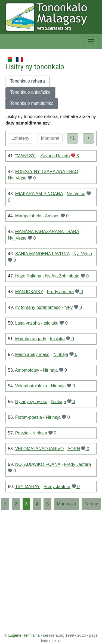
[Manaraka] (67, 504)
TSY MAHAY (27, 487)
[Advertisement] (51, 569)
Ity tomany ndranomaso (38, 307)
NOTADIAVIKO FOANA (38, 464)
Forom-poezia (29, 417)
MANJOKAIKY (29, 292)
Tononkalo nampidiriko (32, 103)
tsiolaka (51, 323)
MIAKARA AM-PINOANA (39, 194)
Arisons (52, 216)
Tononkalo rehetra (27, 81)
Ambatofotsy (27, 370)
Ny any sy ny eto (31, 402)
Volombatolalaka (31, 386)
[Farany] (91, 504)
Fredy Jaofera (61, 292)
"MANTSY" (26, 156)
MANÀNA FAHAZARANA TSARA (47, 232)
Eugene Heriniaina (24, 635)
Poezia (22, 433)
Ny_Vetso (17, 178)
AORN (74, 449)
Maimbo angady (31, 339)
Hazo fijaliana (28, 276)
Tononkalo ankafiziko (30, 92)
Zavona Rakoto (55, 156)
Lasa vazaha (28, 323)
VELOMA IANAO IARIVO (40, 449)
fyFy (69, 307)
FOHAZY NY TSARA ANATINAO (47, 171)
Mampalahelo (28, 216)
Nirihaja (61, 354)
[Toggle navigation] (91, 42)
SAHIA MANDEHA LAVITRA (42, 254)
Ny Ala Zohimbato (62, 276)
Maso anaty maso (32, 354)
